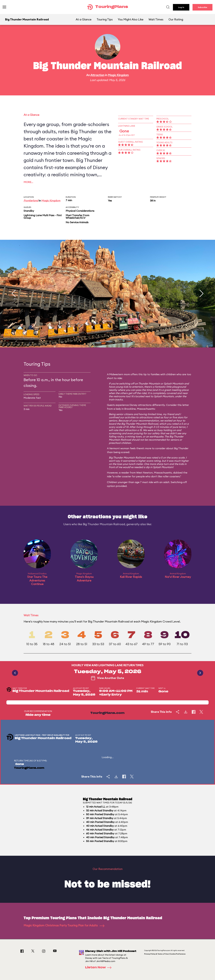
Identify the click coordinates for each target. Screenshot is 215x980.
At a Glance (84, 19)
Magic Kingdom (118, 75)
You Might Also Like (131, 19)
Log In (181, 7)
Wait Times (156, 19)
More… (28, 182)
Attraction (97, 75)
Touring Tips (105, 19)
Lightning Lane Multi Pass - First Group (43, 216)
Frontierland (31, 201)
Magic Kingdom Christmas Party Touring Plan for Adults (64, 925)
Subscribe (202, 7)
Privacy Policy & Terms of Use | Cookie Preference (165, 954)
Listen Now (99, 968)
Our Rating (176, 19)
